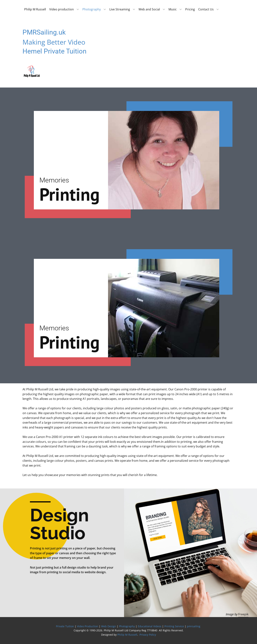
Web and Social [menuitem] (149, 9)
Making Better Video (54, 42)
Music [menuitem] (173, 9)
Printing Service (174, 626)
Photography (127, 626)
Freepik (243, 614)
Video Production (88, 626)
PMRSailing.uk (44, 32)
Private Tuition (65, 626)
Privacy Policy (148, 635)
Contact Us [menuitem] (206, 9)
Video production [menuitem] (62, 9)
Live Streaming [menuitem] (120, 9)
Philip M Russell (127, 635)
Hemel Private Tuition (54, 51)
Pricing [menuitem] (190, 9)
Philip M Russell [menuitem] (35, 9)
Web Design (109, 626)
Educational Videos (150, 626)
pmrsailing (194, 626)
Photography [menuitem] (92, 9)
